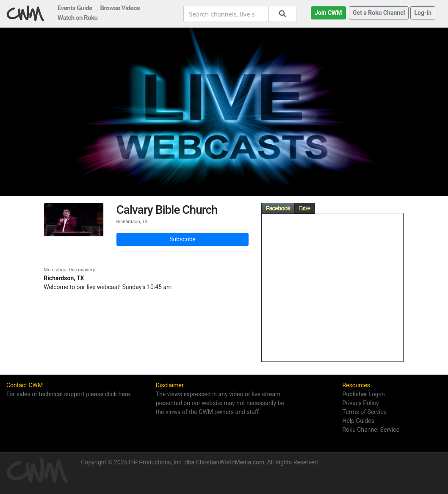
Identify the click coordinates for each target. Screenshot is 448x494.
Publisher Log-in (363, 394)
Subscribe (183, 239)
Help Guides (358, 421)
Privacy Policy (360, 403)
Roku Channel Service (371, 430)
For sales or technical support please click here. (69, 394)
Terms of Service (364, 412)
